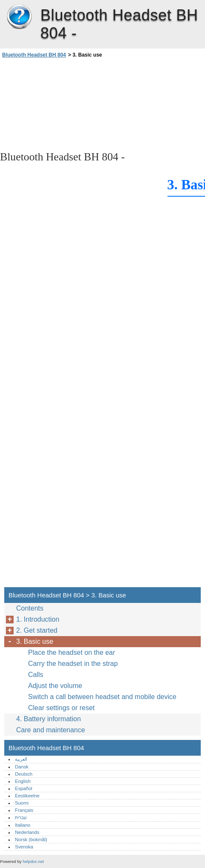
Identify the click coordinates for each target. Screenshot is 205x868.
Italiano (23, 825)
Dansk (22, 767)
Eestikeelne (27, 796)
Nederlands (27, 832)
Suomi (22, 803)
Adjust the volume (55, 686)
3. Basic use (35, 641)
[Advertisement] (76, 104)
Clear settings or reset (61, 708)
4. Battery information (48, 719)
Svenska (24, 847)
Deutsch (24, 774)
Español (23, 788)
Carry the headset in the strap (73, 664)
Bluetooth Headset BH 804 (19, 17)
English (23, 781)
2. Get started (37, 630)
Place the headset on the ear (72, 652)
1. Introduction (38, 619)
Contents (30, 608)
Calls (36, 675)
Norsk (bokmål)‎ (31, 839)
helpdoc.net (33, 861)
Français (24, 810)
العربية (21, 759)
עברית (21, 817)
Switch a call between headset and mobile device (102, 697)
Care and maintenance (51, 730)
